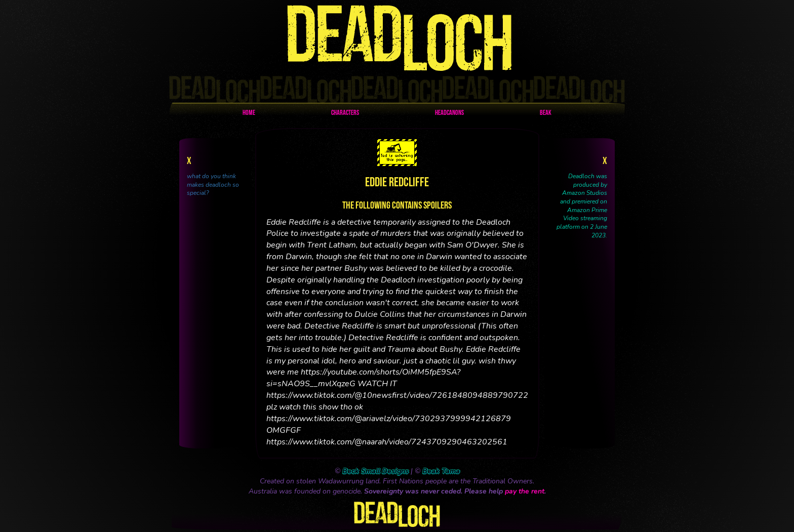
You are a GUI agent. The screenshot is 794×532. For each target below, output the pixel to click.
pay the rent (525, 491)
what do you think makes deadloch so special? (213, 185)
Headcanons (449, 113)
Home (249, 113)
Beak (546, 113)
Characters (345, 113)
